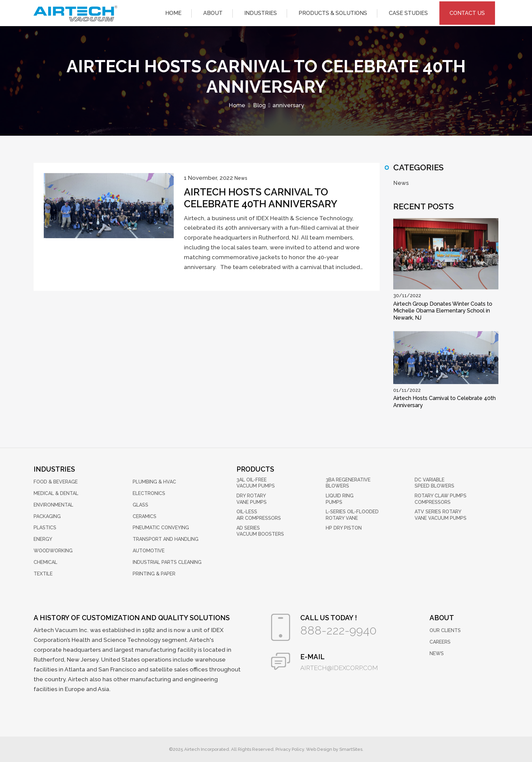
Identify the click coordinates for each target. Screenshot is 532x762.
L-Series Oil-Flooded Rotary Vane (352, 514)
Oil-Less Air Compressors (259, 514)
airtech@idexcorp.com (341, 668)
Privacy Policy (290, 749)
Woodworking (53, 551)
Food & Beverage (56, 482)
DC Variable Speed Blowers (434, 483)
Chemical (45, 562)
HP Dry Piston (344, 527)
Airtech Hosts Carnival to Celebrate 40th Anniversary (263, 198)
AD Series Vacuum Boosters (260, 530)
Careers (440, 642)
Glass (140, 504)
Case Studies (408, 12)
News (241, 178)
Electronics (149, 493)
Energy (43, 539)
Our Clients (445, 630)
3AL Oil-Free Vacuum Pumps (256, 483)
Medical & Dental (56, 493)
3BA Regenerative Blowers (348, 483)
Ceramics (145, 516)
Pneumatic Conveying (161, 528)
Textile (43, 573)
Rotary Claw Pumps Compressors (441, 498)
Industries (261, 12)
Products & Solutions (333, 12)
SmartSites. (351, 749)
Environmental (53, 504)
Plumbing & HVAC (154, 482)
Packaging (47, 516)
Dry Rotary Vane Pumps (252, 498)
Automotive (149, 551)
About (213, 12)
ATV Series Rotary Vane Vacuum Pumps (441, 514)
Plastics (45, 528)
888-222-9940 (340, 631)
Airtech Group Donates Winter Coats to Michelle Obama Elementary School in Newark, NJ (443, 310)
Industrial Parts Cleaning (167, 562)
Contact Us (467, 12)
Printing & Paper (154, 573)
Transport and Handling (166, 539)
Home (173, 12)
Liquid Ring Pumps (340, 498)
